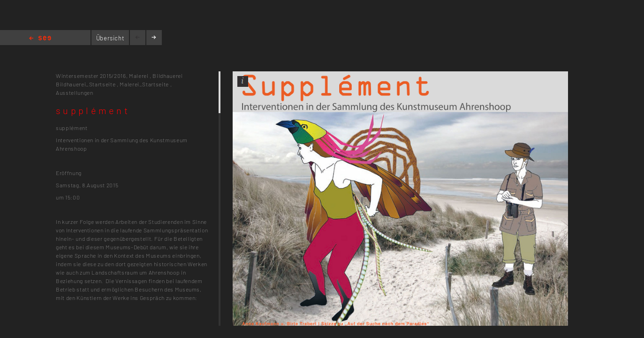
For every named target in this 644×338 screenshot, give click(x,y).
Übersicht (110, 38)
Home (40, 39)
